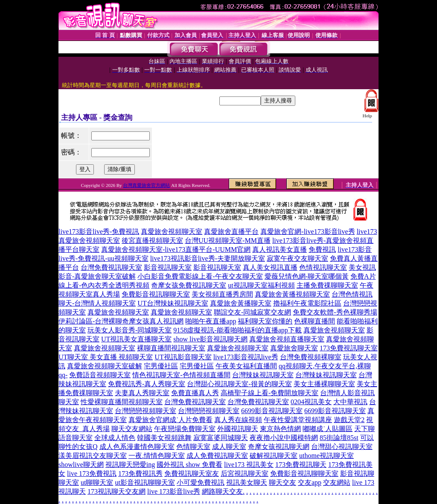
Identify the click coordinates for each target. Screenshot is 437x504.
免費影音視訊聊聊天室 (156, 294)
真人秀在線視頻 (238, 420)
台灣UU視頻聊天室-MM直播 (228, 240)
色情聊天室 (193, 447)
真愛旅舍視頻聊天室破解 (105, 366)
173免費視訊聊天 (301, 465)
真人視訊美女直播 (280, 249)
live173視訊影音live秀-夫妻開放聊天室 (208, 258)
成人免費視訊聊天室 (217, 456)
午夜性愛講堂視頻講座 (298, 420)
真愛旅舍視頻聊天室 (172, 232)
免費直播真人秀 (195, 393)
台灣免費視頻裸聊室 (311, 357)
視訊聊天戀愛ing (130, 465)
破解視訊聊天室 (274, 456)
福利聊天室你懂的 (265, 321)
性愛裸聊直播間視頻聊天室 (122, 402)
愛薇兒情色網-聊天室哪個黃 (307, 276)
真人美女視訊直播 (270, 267)
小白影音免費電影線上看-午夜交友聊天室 (200, 276)
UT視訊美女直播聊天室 (136, 339)
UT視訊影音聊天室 (183, 357)
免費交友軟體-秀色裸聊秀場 (335, 312)
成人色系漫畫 (120, 447)
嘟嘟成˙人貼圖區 (328, 429)
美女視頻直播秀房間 (222, 294)
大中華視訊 (350, 402)
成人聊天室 (229, 447)
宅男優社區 (161, 366)
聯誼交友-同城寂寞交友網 (252, 312)
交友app (310, 482)
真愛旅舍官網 (149, 420)
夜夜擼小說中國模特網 (284, 438)
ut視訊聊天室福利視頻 (261, 285)
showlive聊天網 (81, 465)
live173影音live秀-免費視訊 (99, 232)
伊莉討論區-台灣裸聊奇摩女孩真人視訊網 (121, 321)
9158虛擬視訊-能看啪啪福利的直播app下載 (237, 330)
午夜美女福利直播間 (246, 366)
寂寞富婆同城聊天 (221, 438)
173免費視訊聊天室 (349, 348)
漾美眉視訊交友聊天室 (93, 456)
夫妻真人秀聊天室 (142, 393)
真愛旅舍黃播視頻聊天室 (292, 294)
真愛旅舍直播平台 (231, 232)
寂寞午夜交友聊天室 (297, 258)
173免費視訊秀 (140, 473)
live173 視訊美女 (249, 465)
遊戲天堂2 (349, 420)
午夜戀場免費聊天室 (185, 429)
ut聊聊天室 (97, 482)
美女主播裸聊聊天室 (324, 384)
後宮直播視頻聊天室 (152, 240)
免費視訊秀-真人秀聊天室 (147, 384)
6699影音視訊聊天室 (272, 411)
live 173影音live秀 (174, 491)
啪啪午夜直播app (211, 321)
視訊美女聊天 (247, 482)
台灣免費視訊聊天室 (111, 267)
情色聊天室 (157, 447)
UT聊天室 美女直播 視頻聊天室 (106, 357)
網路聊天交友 (222, 491)
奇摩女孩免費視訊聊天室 (189, 285)
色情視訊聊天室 (323, 267)
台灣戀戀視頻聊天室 (146, 411)
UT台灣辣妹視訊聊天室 (173, 303)
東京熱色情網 (280, 429)
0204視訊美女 (311, 402)
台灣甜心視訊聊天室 (342, 447)
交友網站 (337, 482)
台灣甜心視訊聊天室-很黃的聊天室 (239, 384)
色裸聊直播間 (315, 321)
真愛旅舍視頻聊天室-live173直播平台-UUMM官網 (176, 249)
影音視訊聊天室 (168, 267)
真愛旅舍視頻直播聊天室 (287, 339)
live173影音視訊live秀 (246, 357)
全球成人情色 (115, 438)
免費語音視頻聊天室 (100, 375)
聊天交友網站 (132, 429)
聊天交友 (283, 482)
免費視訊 (322, 249)
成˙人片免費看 (191, 420)
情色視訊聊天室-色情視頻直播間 (181, 375)
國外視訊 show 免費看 (189, 465)
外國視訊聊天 (238, 429)
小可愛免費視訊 (201, 482)
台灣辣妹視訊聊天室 (263, 375)
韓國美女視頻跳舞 (164, 438)
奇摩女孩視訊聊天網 (279, 447)
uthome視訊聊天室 (326, 456)
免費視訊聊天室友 (192, 473)
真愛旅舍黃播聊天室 (241, 303)
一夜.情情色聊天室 (157, 456)
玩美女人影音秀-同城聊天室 (130, 330)
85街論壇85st (339, 438)
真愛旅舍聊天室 (294, 348)
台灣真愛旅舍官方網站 (146, 185)
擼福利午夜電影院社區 (307, 303)
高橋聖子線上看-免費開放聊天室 (269, 393)
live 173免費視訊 (92, 473)
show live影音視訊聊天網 (210, 339)
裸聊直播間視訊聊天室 (171, 348)
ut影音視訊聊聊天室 (145, 482)
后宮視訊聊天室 (245, 473)
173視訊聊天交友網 (117, 491)
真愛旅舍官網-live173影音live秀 (307, 232)
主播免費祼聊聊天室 (327, 285)
